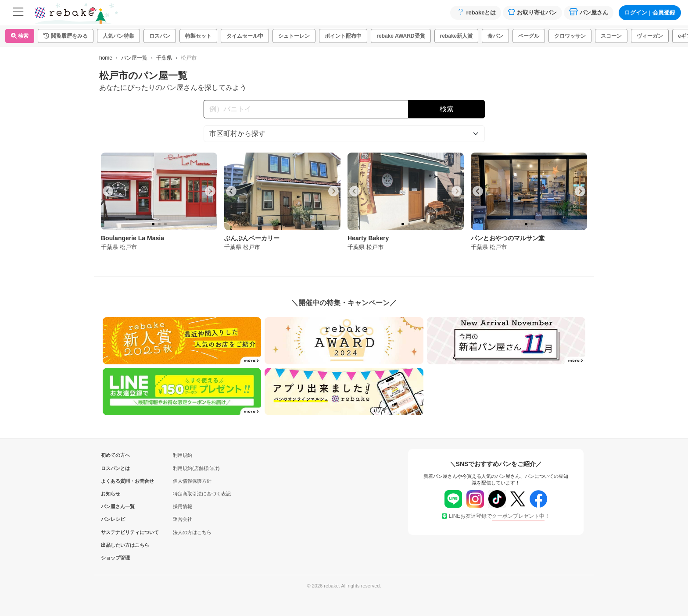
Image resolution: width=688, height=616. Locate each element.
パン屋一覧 (134, 58)
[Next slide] (210, 191)
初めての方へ (115, 455)
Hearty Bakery (368, 238)
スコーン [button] (611, 36)
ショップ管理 (115, 558)
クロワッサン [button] (570, 36)
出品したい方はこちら (115, 545)
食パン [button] (495, 36)
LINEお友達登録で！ (496, 516)
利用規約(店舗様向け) (196, 468)
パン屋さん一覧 (115, 506)
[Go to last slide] (108, 191)
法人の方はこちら (192, 532)
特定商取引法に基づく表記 (202, 494)
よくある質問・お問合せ (115, 481)
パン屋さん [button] (589, 12)
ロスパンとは (115, 468)
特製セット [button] (198, 36)
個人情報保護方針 (192, 481)
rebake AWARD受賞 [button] (401, 36)
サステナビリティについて (115, 532)
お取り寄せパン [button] (532, 12)
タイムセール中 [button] (245, 36)
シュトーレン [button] (294, 36)
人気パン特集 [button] (118, 36)
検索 (20, 36)
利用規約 (183, 455)
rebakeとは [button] (476, 12)
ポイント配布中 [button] (343, 36)
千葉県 (164, 58)
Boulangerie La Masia (133, 238)
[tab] (153, 224)
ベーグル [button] (529, 36)
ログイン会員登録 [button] (650, 12)
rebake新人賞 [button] (457, 36)
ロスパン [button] (160, 36)
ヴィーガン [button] (650, 36)
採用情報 (183, 506)
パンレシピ (113, 519)
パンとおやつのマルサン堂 (508, 238)
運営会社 (183, 519)
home (106, 58)
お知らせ (111, 494)
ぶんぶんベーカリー (252, 238)
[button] (66, 36)
